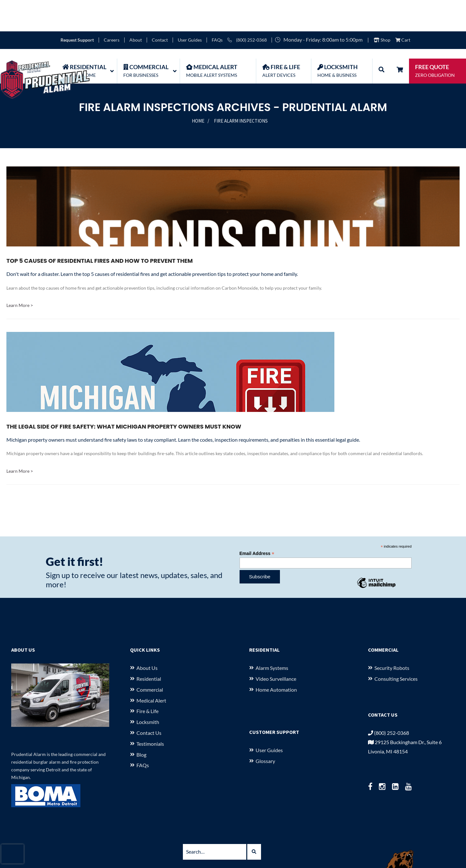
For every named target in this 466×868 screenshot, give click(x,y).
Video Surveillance (276, 647)
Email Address (257, 522)
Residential (149, 647)
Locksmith (148, 691)
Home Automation (276, 658)
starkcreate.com (266, 860)
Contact (160, 9)
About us (147, 636)
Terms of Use (362, 841)
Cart (403, 9)
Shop (382, 9)
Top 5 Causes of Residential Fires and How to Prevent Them (100, 229)
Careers (112, 9)
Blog (141, 723)
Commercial (150, 658)
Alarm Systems (272, 636)
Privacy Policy (325, 841)
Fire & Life (147, 680)
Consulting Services (396, 647)
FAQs (217, 9)
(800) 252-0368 (247, 9)
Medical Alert (151, 669)
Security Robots (392, 636)
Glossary (265, 730)
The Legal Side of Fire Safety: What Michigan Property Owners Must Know (124, 395)
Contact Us (149, 701)
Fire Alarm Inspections (241, 89)
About (136, 9)
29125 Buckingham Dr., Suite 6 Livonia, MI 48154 (207, 841)
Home (198, 89)
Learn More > (20, 274)
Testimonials (150, 712)
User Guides (190, 9)
